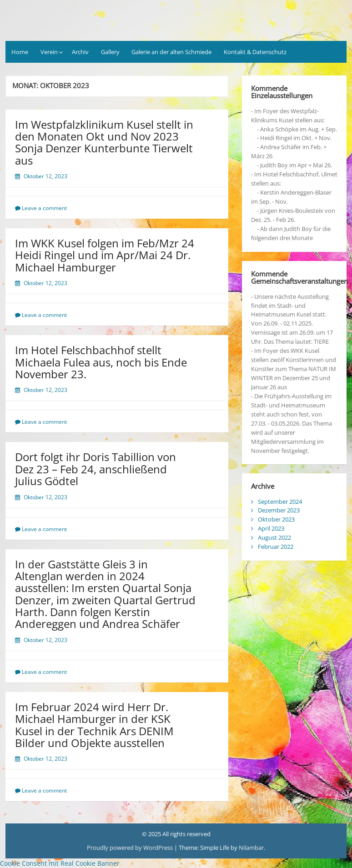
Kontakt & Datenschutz (255, 52)
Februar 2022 (276, 547)
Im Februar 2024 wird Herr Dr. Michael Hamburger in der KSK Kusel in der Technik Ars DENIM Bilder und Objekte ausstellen (94, 725)
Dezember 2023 (279, 510)
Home (20, 52)
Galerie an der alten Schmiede (171, 52)
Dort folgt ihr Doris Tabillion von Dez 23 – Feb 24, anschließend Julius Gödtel (96, 469)
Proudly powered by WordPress (130, 848)
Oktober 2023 (276, 519)
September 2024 (280, 502)
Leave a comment (44, 208)
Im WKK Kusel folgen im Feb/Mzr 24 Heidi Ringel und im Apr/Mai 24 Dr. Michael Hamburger (105, 255)
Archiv (80, 52)
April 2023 (271, 528)
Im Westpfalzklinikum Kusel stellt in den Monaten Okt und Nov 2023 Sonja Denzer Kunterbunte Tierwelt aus (104, 142)
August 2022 (274, 537)
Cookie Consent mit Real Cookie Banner (60, 863)
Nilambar (251, 848)
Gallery (110, 52)
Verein (49, 52)
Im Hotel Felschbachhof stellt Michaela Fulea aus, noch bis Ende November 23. (101, 362)
